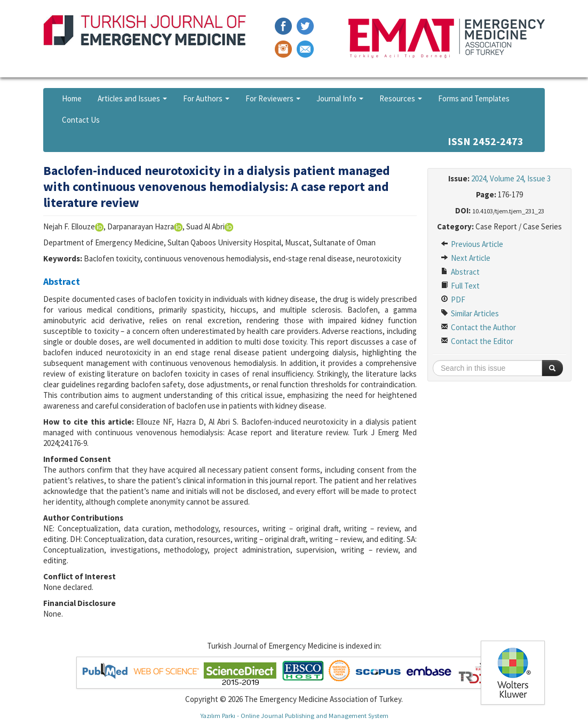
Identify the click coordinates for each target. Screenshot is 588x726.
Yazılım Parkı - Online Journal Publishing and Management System (294, 715)
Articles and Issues (132, 98)
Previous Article (472, 244)
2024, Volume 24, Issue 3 (511, 178)
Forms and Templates (474, 98)
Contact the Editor (477, 341)
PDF (453, 300)
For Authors (206, 98)
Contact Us (81, 120)
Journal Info (340, 98)
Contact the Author (478, 327)
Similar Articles (470, 313)
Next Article (466, 258)
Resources (401, 98)
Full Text (460, 286)
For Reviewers (273, 98)
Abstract (460, 272)
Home (72, 98)
